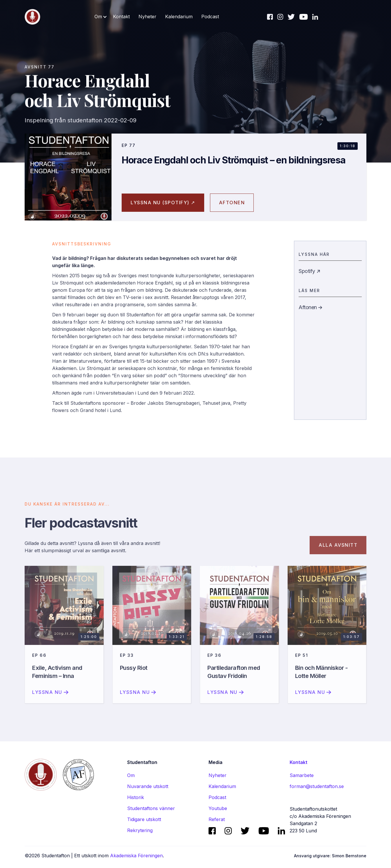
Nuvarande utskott (148, 786)
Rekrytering (140, 830)
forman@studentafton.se (317, 786)
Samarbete (302, 775)
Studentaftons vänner (151, 808)
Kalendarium (179, 17)
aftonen (232, 203)
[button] (101, 17)
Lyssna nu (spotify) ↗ (163, 203)
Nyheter (147, 17)
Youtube (218, 808)
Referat (217, 819)
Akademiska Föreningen (136, 856)
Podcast (210, 17)
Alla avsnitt (338, 550)
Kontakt (121, 17)
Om (131, 775)
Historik (136, 797)
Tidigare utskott (144, 819)
